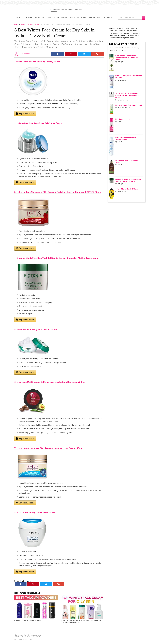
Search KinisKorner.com (127, 18)
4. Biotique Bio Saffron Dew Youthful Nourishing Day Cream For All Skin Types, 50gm (56, 258)
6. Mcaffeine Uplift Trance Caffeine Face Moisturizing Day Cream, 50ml (49, 382)
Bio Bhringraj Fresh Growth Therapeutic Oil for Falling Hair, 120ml (127, 57)
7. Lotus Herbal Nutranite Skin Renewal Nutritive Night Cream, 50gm (48, 448)
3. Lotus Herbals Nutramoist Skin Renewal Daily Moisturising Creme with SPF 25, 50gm (58, 192)
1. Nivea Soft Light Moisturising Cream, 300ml (37, 62)
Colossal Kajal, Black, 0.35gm (127, 189)
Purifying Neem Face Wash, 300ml (129, 105)
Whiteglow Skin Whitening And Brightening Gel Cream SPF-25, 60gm (127, 95)
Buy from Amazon (25, 113)
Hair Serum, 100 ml (123, 119)
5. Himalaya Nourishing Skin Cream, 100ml (36, 329)
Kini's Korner (31, 9)
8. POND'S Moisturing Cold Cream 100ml (35, 513)
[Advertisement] (119, 10)
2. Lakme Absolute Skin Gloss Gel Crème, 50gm (38, 123)
